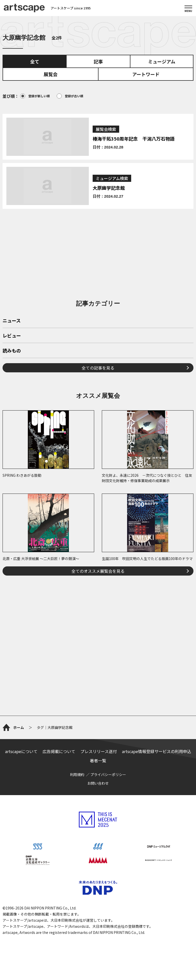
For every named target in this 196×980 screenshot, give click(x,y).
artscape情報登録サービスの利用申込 (157, 751)
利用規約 (77, 774)
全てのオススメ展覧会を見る (98, 571)
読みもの (12, 351)
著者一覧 (98, 760)
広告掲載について (59, 751)
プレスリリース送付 (99, 751)
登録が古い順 (70, 96)
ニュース (12, 321)
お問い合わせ (98, 783)
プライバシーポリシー (108, 774)
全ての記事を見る (98, 368)
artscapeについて (21, 751)
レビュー (12, 336)
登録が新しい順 (35, 96)
